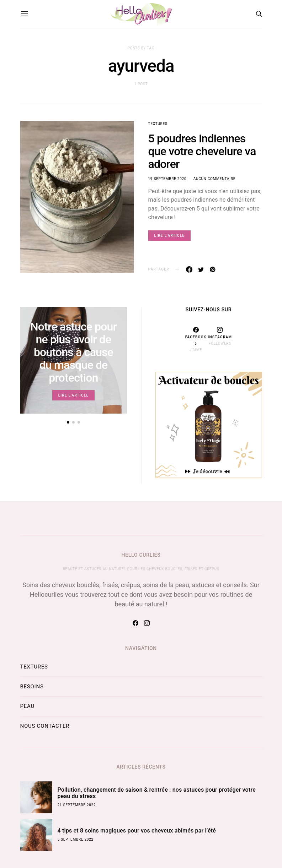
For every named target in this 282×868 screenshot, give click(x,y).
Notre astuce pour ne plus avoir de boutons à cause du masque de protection (73, 352)
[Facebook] (196, 339)
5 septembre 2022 (76, 839)
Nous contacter (45, 726)
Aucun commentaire (214, 179)
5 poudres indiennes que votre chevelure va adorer (202, 151)
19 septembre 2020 (167, 179)
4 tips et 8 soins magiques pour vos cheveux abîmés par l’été (137, 831)
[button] (68, 422)
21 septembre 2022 (77, 805)
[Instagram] (220, 339)
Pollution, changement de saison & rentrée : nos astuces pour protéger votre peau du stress (157, 793)
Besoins (32, 687)
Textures (158, 124)
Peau (27, 706)
